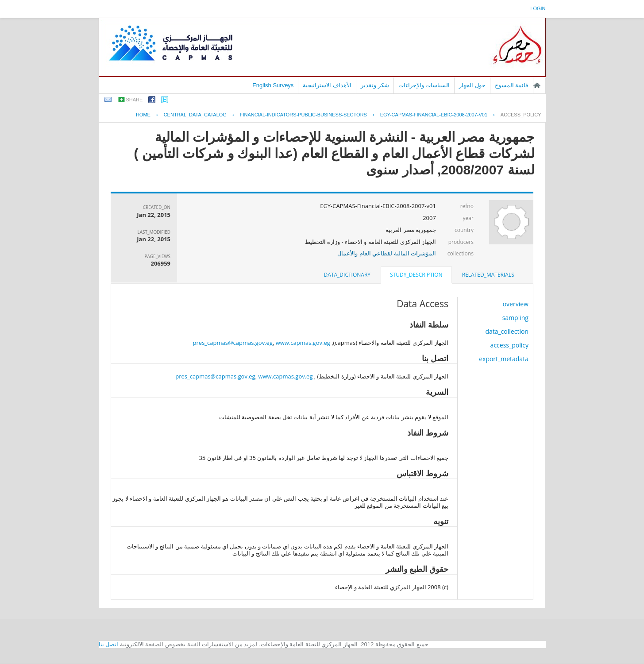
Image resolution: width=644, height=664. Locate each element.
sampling (515, 318)
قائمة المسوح (512, 85)
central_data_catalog (195, 115)
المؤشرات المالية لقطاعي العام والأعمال (387, 253)
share (135, 100)
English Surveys (273, 85)
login (538, 8)
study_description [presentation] (416, 275)
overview (516, 304)
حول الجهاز (472, 85)
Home (143, 115)
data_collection (507, 331)
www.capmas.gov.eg (303, 343)
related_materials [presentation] (488, 275)
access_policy (521, 115)
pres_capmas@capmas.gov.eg (233, 343)
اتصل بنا (109, 644)
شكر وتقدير (375, 85)
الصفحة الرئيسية (537, 85)
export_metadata (504, 359)
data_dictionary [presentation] (347, 275)
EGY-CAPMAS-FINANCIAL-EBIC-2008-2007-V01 (434, 115)
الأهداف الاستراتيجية (327, 85)
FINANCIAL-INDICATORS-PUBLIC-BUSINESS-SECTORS (303, 115)
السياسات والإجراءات (424, 85)
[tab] (488, 275)
